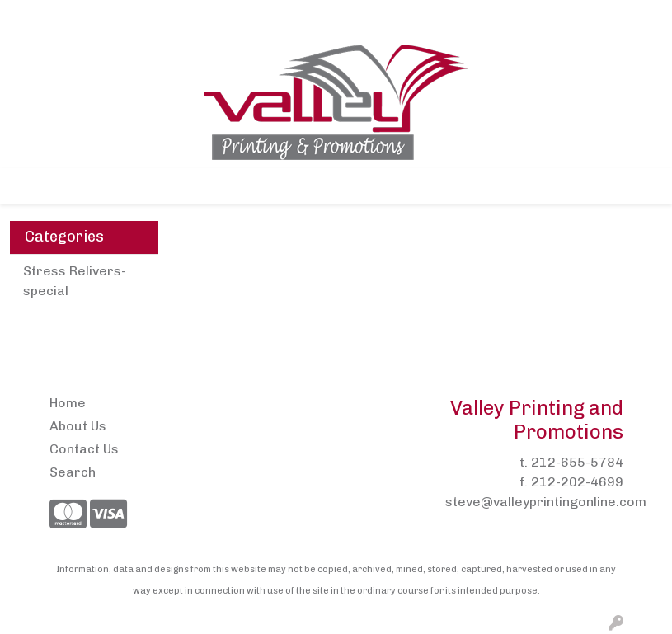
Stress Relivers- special (75, 281)
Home (34, 18)
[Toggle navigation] (26, 186)
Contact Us (167, 18)
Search (489, 18)
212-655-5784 (577, 462)
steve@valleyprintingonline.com (546, 502)
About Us (92, 18)
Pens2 (233, 18)
